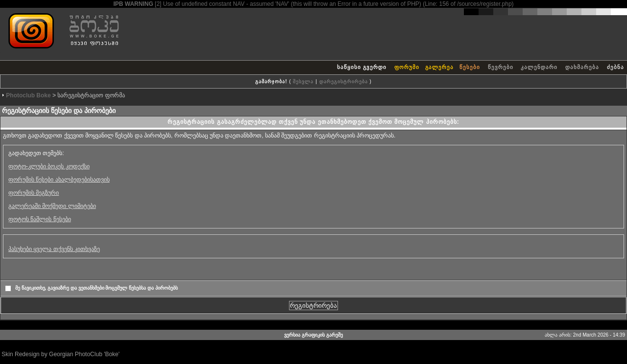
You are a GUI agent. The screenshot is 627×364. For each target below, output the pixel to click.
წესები (470, 67)
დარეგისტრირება (344, 81)
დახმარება (582, 67)
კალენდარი (539, 67)
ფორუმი (407, 67)
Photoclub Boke (28, 95)
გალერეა (439, 67)
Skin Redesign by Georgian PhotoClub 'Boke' (60, 354)
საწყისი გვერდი (362, 67)
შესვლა (303, 81)
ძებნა (615, 67)
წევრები (501, 67)
